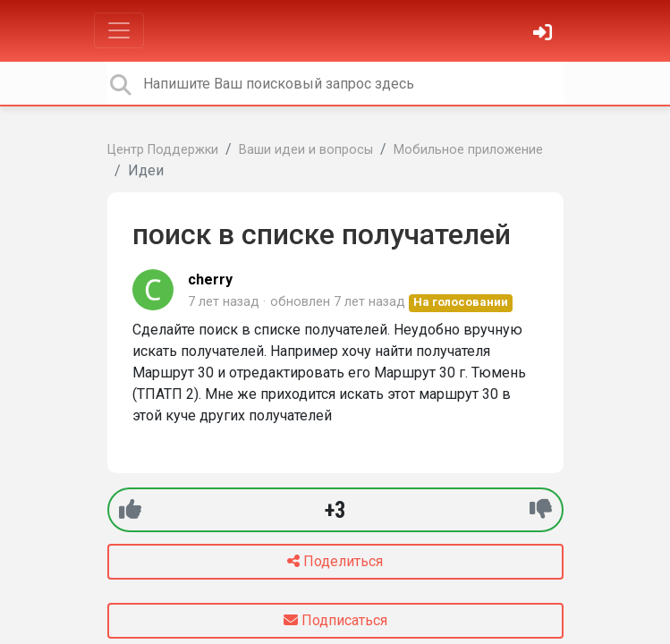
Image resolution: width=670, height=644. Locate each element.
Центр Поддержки (163, 150)
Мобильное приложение (468, 150)
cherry (210, 280)
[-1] (541, 509)
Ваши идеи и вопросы (306, 150)
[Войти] (545, 34)
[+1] (130, 509)
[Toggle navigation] (119, 30)
